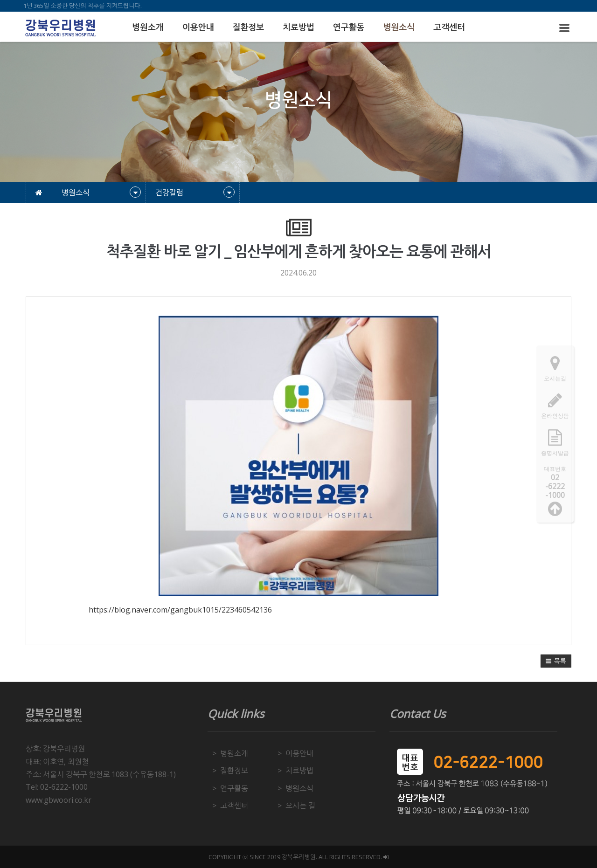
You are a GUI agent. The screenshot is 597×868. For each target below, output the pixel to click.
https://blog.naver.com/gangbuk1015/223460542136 (180, 610)
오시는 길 (300, 806)
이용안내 (198, 28)
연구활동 (349, 28)
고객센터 (449, 28)
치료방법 (298, 28)
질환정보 (248, 28)
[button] (556, 661)
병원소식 (399, 28)
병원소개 (148, 28)
